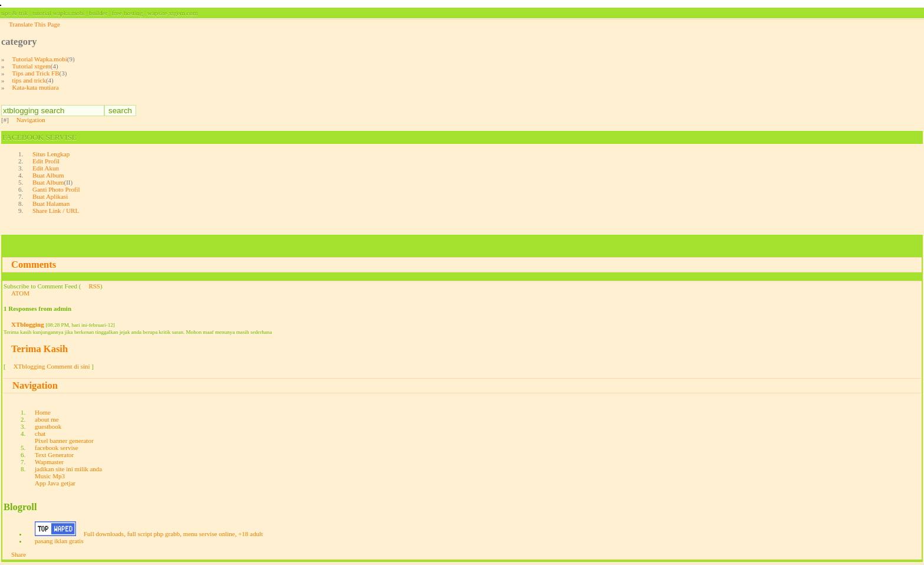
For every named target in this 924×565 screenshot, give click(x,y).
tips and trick (29, 80)
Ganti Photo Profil (56, 189)
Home (43, 412)
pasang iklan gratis (59, 541)
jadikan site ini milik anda (68, 469)
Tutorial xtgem (32, 66)
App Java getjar (55, 483)
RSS (94, 286)
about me (47, 419)
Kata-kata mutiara (36, 87)
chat (40, 433)
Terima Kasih (39, 349)
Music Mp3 (50, 476)
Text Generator (54, 455)
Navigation (31, 120)
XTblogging (28, 324)
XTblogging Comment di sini (52, 366)
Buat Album (48, 175)
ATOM (20, 293)
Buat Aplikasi (50, 196)
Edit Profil (46, 161)
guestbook (48, 426)
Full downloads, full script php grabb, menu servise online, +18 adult (173, 534)
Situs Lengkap (51, 154)
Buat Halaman (51, 203)
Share (19, 554)
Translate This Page (34, 24)
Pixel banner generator (64, 441)
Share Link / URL (56, 211)
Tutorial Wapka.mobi (40, 59)
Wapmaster (49, 462)
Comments (34, 265)
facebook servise (57, 448)
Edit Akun (46, 168)
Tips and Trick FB (36, 73)
